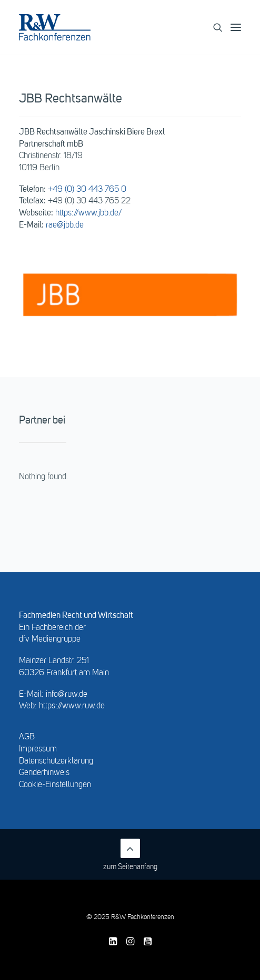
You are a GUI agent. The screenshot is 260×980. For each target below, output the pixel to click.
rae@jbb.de (65, 225)
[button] (241, 27)
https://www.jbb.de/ (88, 213)
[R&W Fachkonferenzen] (55, 27)
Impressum (38, 749)
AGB (27, 737)
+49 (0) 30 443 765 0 (87, 190)
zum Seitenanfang (130, 855)
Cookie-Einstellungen (55, 785)
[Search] (213, 27)
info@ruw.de (67, 695)
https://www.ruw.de (72, 706)
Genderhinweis (44, 773)
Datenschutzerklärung (56, 761)
